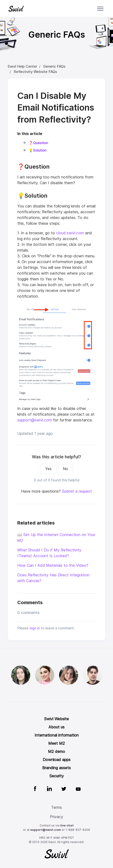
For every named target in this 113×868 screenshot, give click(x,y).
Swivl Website (56, 719)
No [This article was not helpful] (65, 469)
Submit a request (77, 491)
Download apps (57, 760)
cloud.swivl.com (70, 233)
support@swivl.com (35, 420)
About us (56, 727)
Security (57, 776)
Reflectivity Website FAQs (35, 72)
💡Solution (38, 150)
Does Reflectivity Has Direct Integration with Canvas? (53, 578)
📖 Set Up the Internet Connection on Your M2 (56, 538)
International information (57, 735)
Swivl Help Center (22, 66)
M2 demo (56, 752)
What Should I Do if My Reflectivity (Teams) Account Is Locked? (49, 553)
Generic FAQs (54, 66)
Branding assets (56, 768)
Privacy (56, 817)
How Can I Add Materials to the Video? (53, 565)
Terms (56, 807)
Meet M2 (56, 743)
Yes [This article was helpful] (48, 469)
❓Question (39, 143)
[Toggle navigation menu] (100, 9)
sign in (35, 628)
